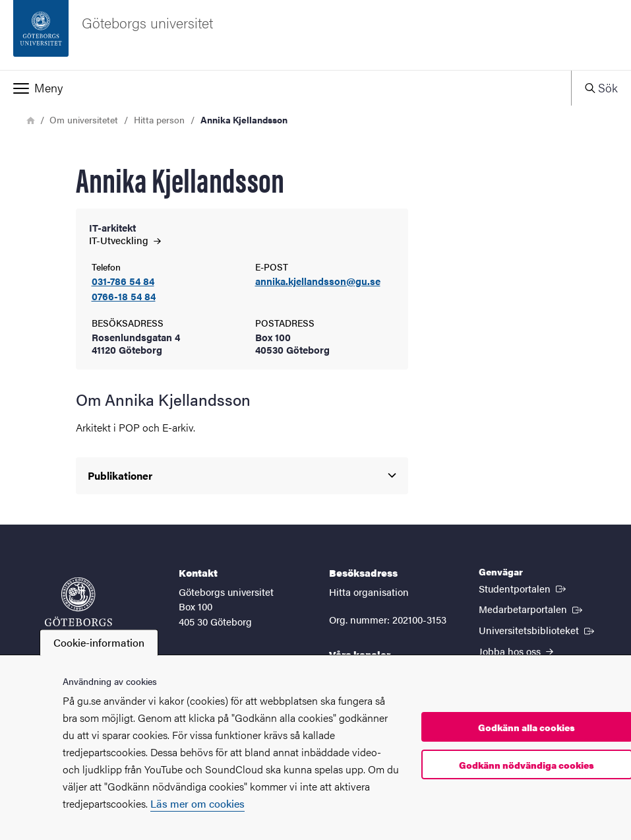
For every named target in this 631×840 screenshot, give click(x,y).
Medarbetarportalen (532, 608)
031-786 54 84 (123, 281)
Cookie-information (99, 642)
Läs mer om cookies (197, 803)
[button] (285, 88)
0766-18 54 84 (124, 297)
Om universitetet (84, 119)
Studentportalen (524, 588)
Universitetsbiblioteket (538, 630)
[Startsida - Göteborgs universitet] (315, 35)
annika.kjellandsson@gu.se (318, 281)
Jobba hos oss (516, 651)
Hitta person (159, 119)
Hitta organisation (369, 592)
